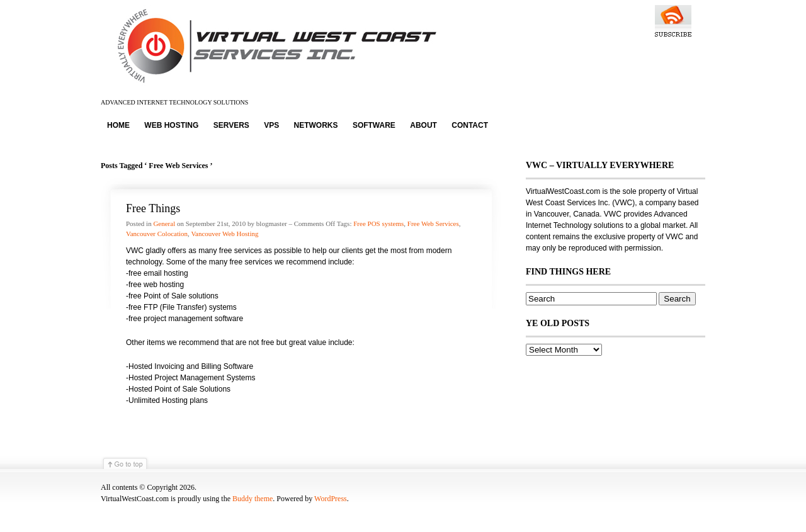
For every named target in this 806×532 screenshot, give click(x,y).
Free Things (153, 208)
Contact (470, 125)
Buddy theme (253, 499)
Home (118, 125)
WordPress (331, 499)
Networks (316, 125)
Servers (231, 125)
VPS (271, 125)
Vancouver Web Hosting (224, 234)
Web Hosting (171, 125)
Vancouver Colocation (157, 234)
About (423, 125)
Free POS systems (378, 224)
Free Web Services (433, 224)
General (164, 224)
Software (374, 125)
